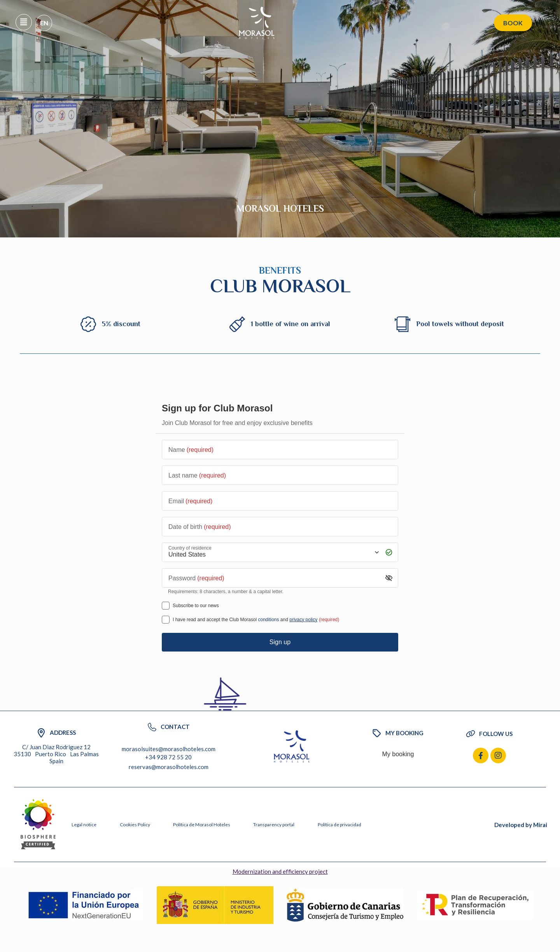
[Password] (274, 578)
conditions (268, 620)
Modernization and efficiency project (280, 871)
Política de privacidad (339, 825)
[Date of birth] (280, 527)
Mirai (540, 825)
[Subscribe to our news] (166, 606)
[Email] (280, 501)
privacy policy (303, 620)
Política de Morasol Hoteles (202, 825)
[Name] (280, 450)
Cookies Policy (135, 825)
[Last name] (280, 475)
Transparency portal (274, 825)
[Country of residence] (273, 552)
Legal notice (84, 825)
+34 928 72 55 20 (168, 757)
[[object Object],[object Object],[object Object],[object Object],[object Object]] (166, 620)
